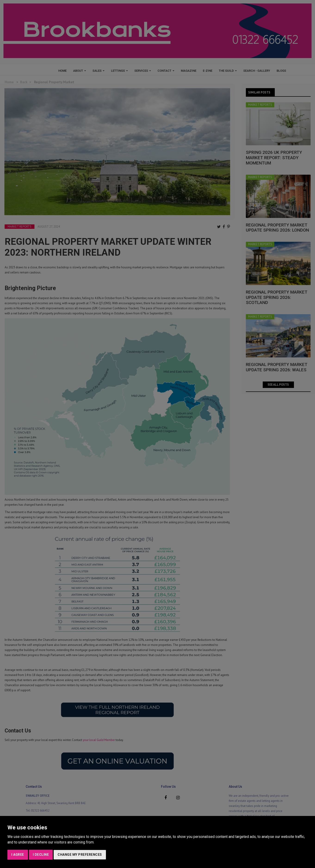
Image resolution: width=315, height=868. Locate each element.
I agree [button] (18, 855)
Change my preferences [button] (80, 855)
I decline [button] (41, 855)
